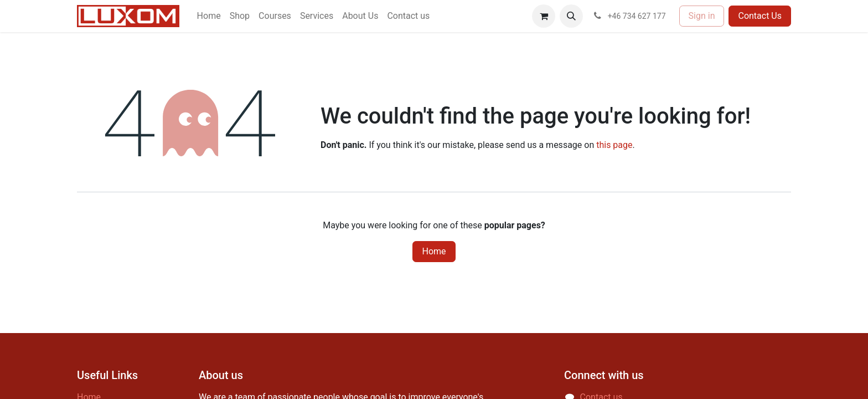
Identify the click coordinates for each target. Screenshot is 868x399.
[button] (571, 16)
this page (614, 145)
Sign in (702, 16)
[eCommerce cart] (544, 16)
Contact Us (760, 16)
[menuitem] (209, 16)
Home (434, 251)
